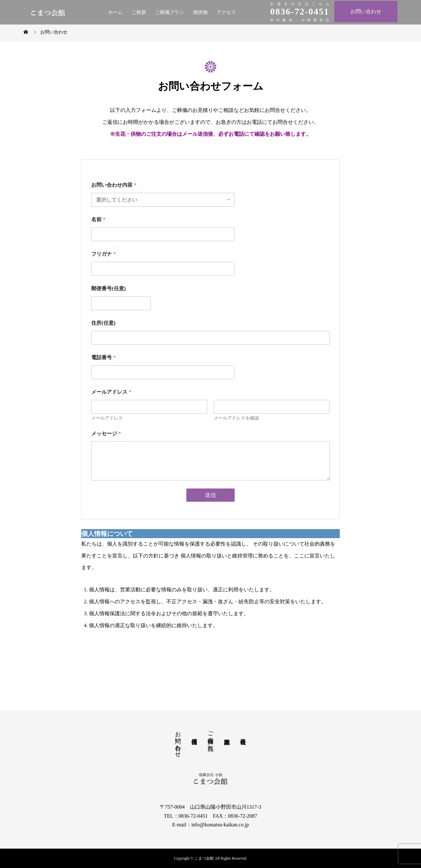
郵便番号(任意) (108, 288)
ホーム (115, 12)
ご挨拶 (139, 12)
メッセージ (106, 434)
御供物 (200, 12)
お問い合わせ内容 (114, 185)
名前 (98, 219)
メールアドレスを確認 (236, 418)
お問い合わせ (366, 11)
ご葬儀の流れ (210, 737)
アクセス (226, 12)
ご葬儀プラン (170, 12)
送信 (210, 495)
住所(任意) (103, 323)
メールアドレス (107, 418)
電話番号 (103, 357)
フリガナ (103, 254)
